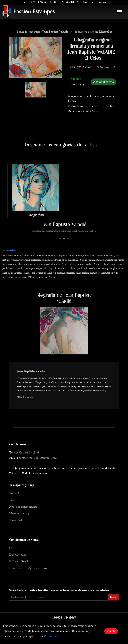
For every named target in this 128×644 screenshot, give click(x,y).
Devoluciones (18, 555)
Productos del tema (93, 32)
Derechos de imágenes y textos (28, 568)
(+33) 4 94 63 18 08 (43, 2)
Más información (25, 397)
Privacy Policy (53, 636)
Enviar (113, 597)
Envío (13, 500)
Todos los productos (43, 32)
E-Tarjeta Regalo (19, 562)
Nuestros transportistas (23, 507)
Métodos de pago (20, 514)
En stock (14, 494)
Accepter (111, 631)
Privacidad (16, 520)
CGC (12, 548)
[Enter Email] (59, 597)
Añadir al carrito (104, 82)
